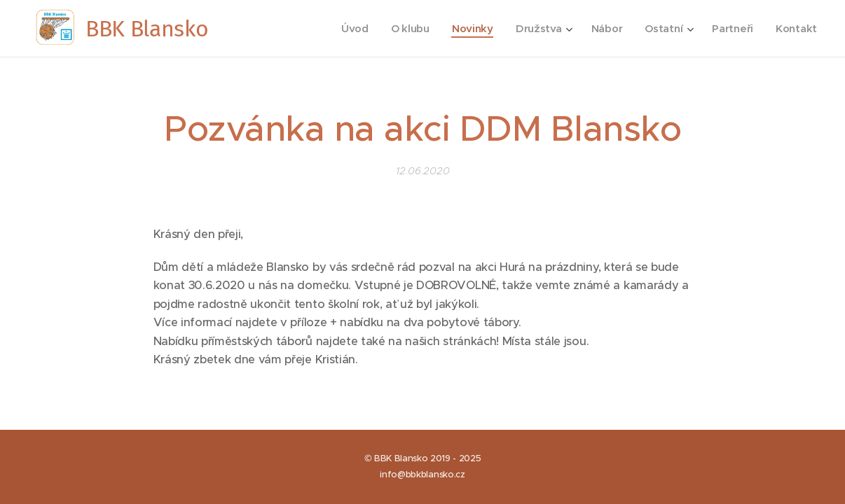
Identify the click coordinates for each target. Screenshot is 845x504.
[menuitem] (349, 29)
